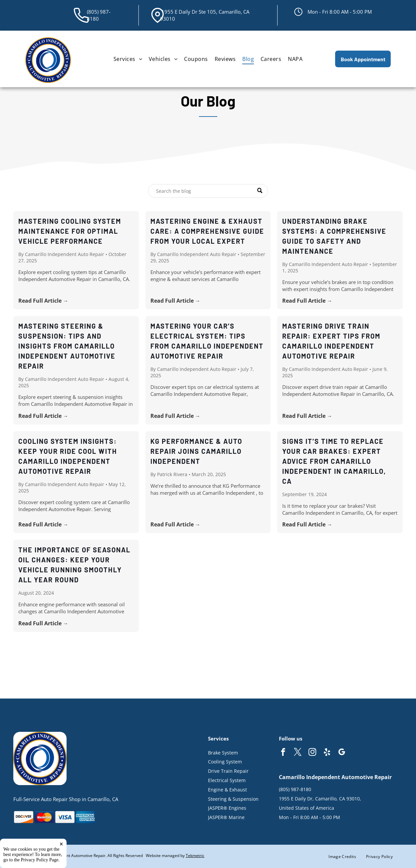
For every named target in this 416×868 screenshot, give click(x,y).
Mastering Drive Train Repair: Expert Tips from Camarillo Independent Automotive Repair (331, 341)
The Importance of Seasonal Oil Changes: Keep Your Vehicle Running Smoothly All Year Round (74, 565)
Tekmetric (195, 856)
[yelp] (327, 753)
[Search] (208, 191)
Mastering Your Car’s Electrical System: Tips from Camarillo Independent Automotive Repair (207, 341)
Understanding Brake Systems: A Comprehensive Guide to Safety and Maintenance (334, 236)
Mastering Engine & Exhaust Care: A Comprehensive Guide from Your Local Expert (207, 231)
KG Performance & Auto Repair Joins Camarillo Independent (196, 451)
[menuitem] (128, 59)
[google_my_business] (342, 753)
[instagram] (312, 753)
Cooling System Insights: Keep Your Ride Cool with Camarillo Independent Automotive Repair (68, 456)
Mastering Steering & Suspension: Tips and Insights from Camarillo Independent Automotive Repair (67, 346)
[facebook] (283, 753)
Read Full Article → (43, 301)
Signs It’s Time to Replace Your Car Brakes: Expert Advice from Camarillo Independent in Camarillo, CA (334, 461)
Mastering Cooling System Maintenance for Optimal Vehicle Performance (70, 231)
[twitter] (298, 753)
